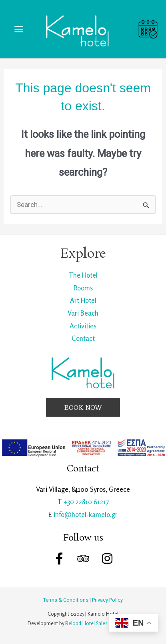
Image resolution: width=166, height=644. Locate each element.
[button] (83, 407)
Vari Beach (83, 313)
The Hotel (83, 275)
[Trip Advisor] (83, 559)
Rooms (83, 288)
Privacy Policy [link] (107, 600)
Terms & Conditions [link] (66, 600)
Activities (83, 326)
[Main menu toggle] (19, 29)
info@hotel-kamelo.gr (86, 514)
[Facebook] (59, 559)
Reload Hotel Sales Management (102, 623)
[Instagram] (107, 559)
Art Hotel (83, 300)
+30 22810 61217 (86, 502)
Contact (83, 338)
